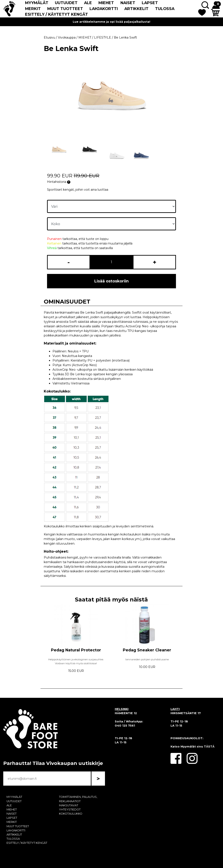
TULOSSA (165, 9)
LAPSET (150, 3)
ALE (88, 3)
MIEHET (106, 3)
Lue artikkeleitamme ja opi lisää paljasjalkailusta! (111, 22)
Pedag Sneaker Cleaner (147, 650)
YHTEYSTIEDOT (70, 809)
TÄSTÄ (209, 747)
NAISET (128, 3)
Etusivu (49, 37)
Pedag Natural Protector (76, 650)
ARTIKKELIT (136, 9)
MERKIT (33, 9)
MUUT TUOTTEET (65, 9)
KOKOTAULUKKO (71, 814)
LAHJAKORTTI (104, 9)
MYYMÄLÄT (37, 3)
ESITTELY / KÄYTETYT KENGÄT (57, 14)
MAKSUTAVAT (69, 805)
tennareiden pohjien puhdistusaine (147, 659)
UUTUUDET (66, 3)
